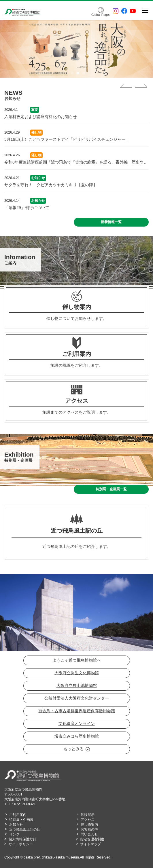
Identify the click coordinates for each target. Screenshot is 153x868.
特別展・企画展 (21, 820)
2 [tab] (77, 73)
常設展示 (88, 815)
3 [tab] (82, 73)
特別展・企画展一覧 (111, 489)
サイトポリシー (21, 844)
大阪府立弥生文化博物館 (77, 673)
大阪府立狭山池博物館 (77, 685)
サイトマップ (90, 844)
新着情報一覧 (111, 222)
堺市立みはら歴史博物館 (77, 736)
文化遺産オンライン (77, 723)
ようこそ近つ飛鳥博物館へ (77, 660)
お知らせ (16, 825)
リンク (14, 834)
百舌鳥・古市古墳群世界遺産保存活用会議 (77, 711)
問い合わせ (89, 834)
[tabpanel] (76, 49)
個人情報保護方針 (22, 839)
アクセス (88, 820)
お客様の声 (89, 829)
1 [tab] (71, 73)
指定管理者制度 (92, 839)
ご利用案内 (18, 815)
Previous (126, 86)
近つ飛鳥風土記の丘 (25, 829)
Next (141, 86)
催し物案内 (89, 825)
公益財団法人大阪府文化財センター (77, 698)
